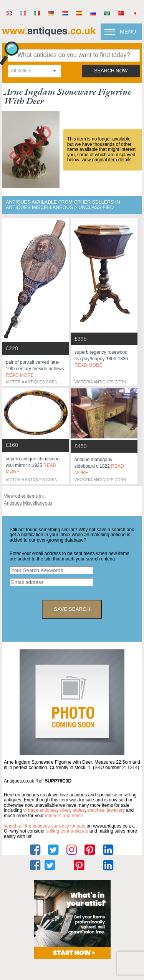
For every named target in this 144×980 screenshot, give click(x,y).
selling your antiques (67, 831)
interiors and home (64, 816)
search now (111, 71)
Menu (128, 32)
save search (72, 609)
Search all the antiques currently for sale (45, 826)
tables (79, 810)
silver (65, 810)
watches (96, 810)
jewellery (116, 810)
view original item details (106, 160)
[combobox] (34, 71)
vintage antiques (40, 810)
